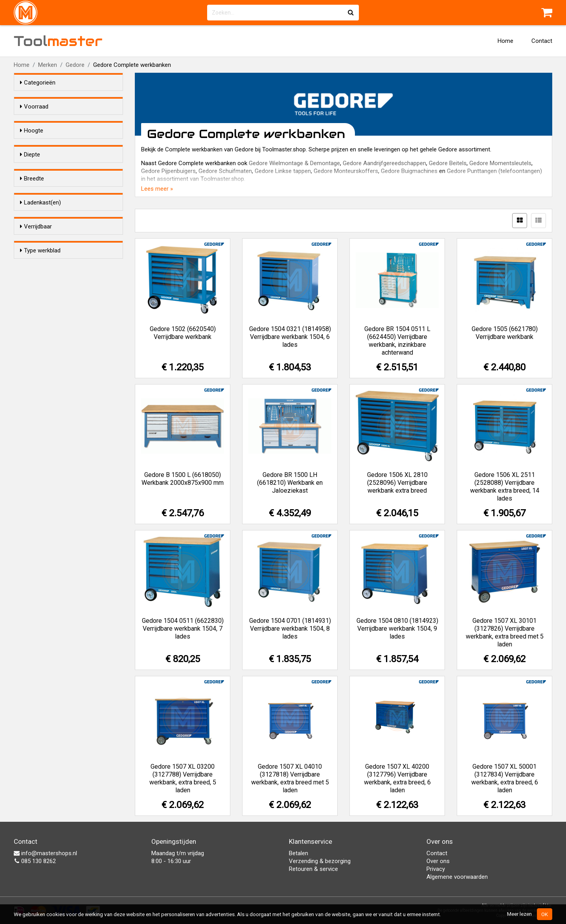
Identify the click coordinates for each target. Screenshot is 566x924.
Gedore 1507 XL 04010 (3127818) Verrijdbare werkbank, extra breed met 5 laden (290, 778)
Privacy (436, 869)
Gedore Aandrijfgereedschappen (384, 163)
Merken (48, 65)
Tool (58, 41)
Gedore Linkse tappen (283, 171)
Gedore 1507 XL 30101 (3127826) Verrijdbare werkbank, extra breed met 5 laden (505, 632)
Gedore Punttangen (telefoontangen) (494, 171)
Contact (542, 41)
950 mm (46, 297)
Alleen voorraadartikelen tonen (71, 121)
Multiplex (48, 473)
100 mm (46, 287)
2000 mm (48, 338)
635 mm (46, 228)
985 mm (48, 180)
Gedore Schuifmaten (225, 171)
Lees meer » (157, 189)
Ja (40, 425)
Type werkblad (40, 458)
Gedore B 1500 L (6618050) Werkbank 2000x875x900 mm (183, 479)
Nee (41, 435)
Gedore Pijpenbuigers (168, 171)
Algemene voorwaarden (457, 877)
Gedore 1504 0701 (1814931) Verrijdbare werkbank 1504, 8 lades (290, 629)
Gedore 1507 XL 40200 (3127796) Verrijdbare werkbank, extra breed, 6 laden (397, 778)
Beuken (45, 483)
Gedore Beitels (448, 163)
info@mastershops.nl (45, 853)
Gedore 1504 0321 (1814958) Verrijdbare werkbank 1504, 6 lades (290, 337)
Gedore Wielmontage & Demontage (294, 163)
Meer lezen (519, 914)
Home (505, 41)
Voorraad (34, 107)
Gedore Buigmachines (409, 171)
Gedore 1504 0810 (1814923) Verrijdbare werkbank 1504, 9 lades (397, 629)
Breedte (32, 272)
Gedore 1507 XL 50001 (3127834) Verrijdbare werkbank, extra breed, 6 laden (505, 778)
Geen (42, 387)
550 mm (46, 218)
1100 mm (48, 307)
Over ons (438, 861)
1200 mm (48, 318)
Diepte (30, 203)
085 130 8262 (35, 861)
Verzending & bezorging (320, 861)
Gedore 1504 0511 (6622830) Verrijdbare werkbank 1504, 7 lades (183, 629)
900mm (46, 170)
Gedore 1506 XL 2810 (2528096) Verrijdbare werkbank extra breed (397, 483)
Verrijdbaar (36, 410)
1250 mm (48, 328)
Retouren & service (313, 869)
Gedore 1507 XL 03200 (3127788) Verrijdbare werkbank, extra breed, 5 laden (183, 778)
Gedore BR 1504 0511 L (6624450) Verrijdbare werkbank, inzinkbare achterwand (397, 341)
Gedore (75, 65)
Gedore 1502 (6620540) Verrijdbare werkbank (183, 333)
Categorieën (38, 83)
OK (545, 914)
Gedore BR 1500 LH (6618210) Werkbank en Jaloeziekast (290, 483)
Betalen (299, 853)
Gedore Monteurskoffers (346, 171)
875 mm (46, 160)
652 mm (46, 239)
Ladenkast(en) (40, 361)
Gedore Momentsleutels (500, 163)
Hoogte (32, 145)
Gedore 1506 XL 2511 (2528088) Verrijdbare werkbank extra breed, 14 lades (505, 487)
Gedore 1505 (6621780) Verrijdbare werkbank (505, 333)
